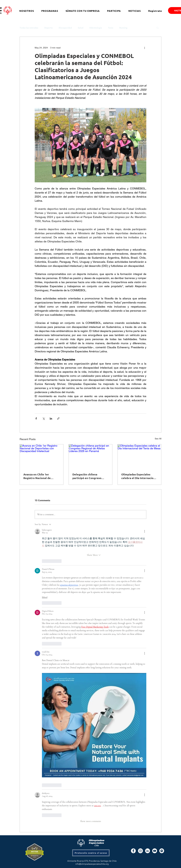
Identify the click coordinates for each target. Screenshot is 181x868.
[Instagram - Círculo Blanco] (140, 851)
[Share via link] (58, 418)
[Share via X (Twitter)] (44, 418)
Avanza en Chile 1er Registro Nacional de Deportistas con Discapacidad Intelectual (40, 476)
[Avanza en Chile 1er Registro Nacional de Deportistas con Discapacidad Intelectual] (42, 457)
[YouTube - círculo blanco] (155, 851)
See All (158, 439)
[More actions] (144, 48)
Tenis (111, 28)
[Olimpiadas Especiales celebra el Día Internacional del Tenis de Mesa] (139, 457)
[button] (158, 28)
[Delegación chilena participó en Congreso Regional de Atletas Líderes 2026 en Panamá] (91, 457)
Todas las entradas (29, 28)
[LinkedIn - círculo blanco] (148, 851)
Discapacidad (65, 28)
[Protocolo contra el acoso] (91, 853)
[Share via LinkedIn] (51, 418)
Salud (81, 28)
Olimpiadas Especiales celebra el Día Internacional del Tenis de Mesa (139, 476)
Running (123, 28)
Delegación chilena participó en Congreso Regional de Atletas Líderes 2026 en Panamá (88, 476)
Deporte (48, 28)
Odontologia (96, 28)
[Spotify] (162, 851)
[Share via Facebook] (36, 418)
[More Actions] (144, 531)
